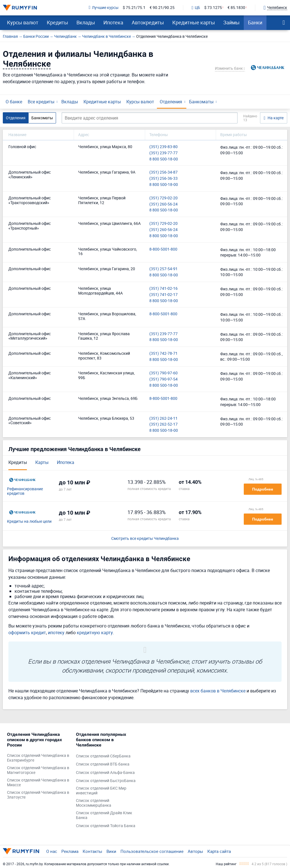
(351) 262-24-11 (163, 418)
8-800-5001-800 (163, 249)
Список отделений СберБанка (103, 756)
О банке (14, 102)
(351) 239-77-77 (163, 153)
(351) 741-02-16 (163, 289)
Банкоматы (201, 102)
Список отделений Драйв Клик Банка (104, 815)
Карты (42, 462)
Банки (255, 22)
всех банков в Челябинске (218, 691)
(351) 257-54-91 (163, 269)
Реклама (70, 851)
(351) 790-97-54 (163, 379)
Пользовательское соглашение (152, 851)
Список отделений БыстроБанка (106, 781)
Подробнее (263, 489)
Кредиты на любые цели (29, 521)
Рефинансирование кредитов (25, 491)
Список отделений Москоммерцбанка (94, 803)
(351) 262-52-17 (163, 424)
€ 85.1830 (236, 8)
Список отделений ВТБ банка (103, 764)
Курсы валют (23, 22)
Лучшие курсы (104, 8)
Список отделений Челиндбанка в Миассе (38, 783)
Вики (111, 851)
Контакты (92, 851)
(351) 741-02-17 (163, 295)
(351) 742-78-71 (163, 354)
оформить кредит (27, 633)
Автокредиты (148, 22)
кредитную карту (95, 633)
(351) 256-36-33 (163, 179)
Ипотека (113, 22)
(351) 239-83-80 (163, 147)
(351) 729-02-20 (163, 198)
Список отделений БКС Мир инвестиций (101, 791)
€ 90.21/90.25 (162, 8)
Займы (231, 22)
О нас (52, 851)
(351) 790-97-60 (163, 373)
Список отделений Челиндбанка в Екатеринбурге (38, 758)
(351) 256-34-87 (163, 172)
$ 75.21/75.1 (134, 8)
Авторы (195, 851)
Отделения (171, 102)
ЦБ (196, 8)
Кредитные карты (194, 22)
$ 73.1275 (213, 8)
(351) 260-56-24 (163, 204)
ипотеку (56, 633)
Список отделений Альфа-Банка (105, 773)
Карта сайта (219, 851)
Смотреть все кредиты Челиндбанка (145, 539)
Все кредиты (41, 102)
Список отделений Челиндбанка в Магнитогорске (38, 770)
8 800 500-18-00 (164, 159)
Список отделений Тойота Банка (106, 826)
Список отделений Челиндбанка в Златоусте (38, 795)
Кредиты (57, 22)
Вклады (86, 22)
